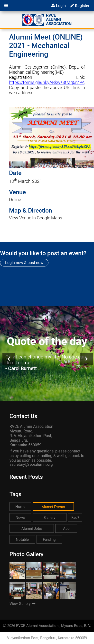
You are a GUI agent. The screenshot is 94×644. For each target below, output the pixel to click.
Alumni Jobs (32, 529)
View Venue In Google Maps (36, 218)
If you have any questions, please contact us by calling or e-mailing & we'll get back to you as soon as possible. (47, 456)
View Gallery (23, 604)
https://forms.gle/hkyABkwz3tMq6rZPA (47, 82)
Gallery (50, 518)
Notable (22, 540)
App (66, 529)
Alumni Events (53, 507)
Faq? (75, 518)
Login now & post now (24, 263)
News (20, 518)
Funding (49, 540)
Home (20, 507)
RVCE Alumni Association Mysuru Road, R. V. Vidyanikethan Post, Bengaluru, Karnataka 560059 (31, 436)
